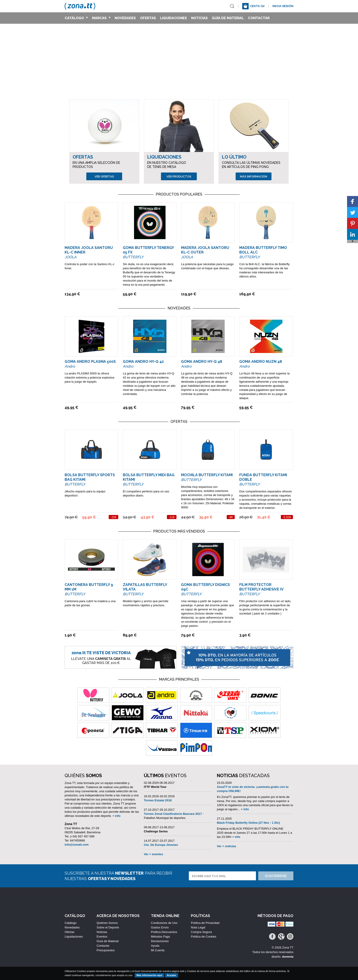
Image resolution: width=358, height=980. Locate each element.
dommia (288, 957)
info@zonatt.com (77, 845)
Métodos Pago (161, 937)
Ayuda (155, 946)
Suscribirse (276, 876)
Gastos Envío (160, 927)
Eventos (102, 937)
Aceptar (172, 975)
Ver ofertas (104, 176)
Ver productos (179, 176)
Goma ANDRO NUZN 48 (261, 362)
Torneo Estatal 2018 (158, 800)
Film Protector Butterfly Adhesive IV (261, 587)
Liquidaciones (174, 18)
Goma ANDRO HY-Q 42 (143, 362)
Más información (254, 176)
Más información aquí (149, 975)
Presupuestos (106, 950)
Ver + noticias (226, 846)
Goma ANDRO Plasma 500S (90, 362)
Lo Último (234, 157)
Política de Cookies (204, 937)
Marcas (101, 18)
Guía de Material (228, 18)
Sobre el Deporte (108, 927)
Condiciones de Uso (164, 923)
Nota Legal (198, 927)
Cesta (257, 6)
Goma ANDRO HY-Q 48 (202, 362)
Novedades (125, 18)
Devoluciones (160, 941)
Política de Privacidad (205, 923)
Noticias (199, 18)
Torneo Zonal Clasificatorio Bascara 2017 (173, 814)
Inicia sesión (283, 6)
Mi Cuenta (158, 950)
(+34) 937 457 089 (82, 836)
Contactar (259, 18)
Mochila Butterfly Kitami (207, 475)
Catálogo (76, 18)
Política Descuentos (164, 932)
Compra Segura (201, 932)
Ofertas (148, 18)
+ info (117, 816)
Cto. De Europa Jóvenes (161, 845)
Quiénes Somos (107, 923)
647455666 (78, 840)
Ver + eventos (153, 854)
